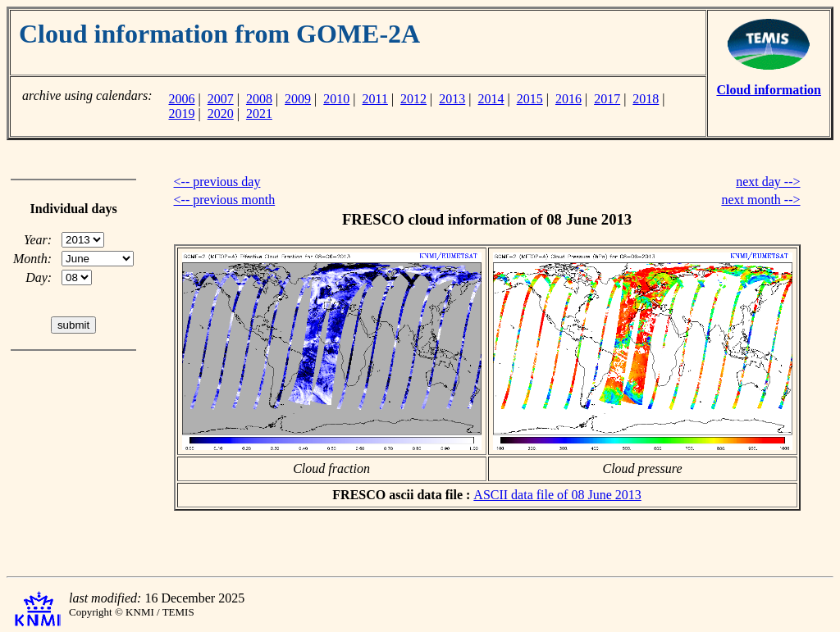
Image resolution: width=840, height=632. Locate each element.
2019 (181, 114)
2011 (375, 99)
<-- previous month (225, 200)
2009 (298, 99)
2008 (259, 99)
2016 (568, 99)
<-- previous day (217, 182)
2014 (491, 99)
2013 (452, 99)
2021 (259, 114)
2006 (181, 99)
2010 (336, 99)
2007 (221, 99)
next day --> (768, 182)
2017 (607, 99)
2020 (221, 114)
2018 (646, 99)
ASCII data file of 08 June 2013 (557, 495)
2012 (413, 99)
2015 (530, 99)
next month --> (760, 200)
